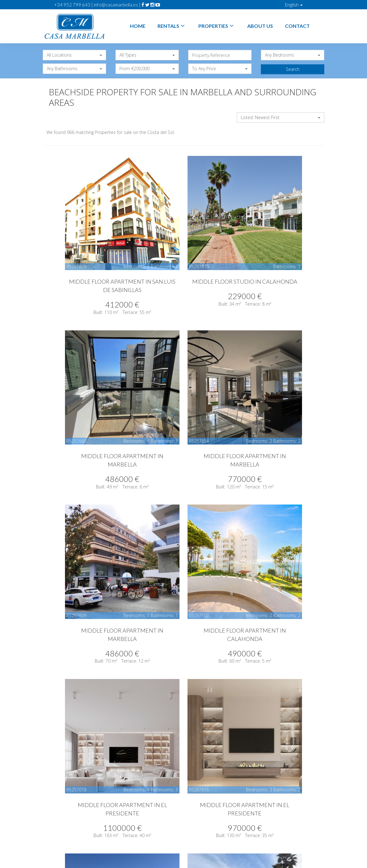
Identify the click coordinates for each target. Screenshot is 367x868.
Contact (297, 26)
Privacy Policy (228, 839)
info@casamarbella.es (116, 5)
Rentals (172, 26)
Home (138, 26)
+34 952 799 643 (72, 5)
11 (236, 762)
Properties (217, 26)
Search (293, 69)
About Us (260, 26)
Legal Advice (192, 839)
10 (223, 762)
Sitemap (183, 845)
